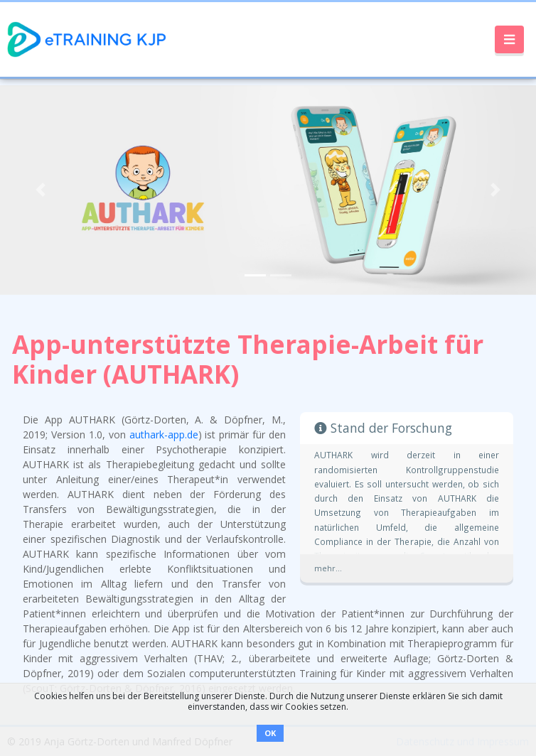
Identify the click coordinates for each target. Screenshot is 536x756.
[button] (40, 190)
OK (270, 733)
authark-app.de (164, 434)
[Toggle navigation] (509, 40)
